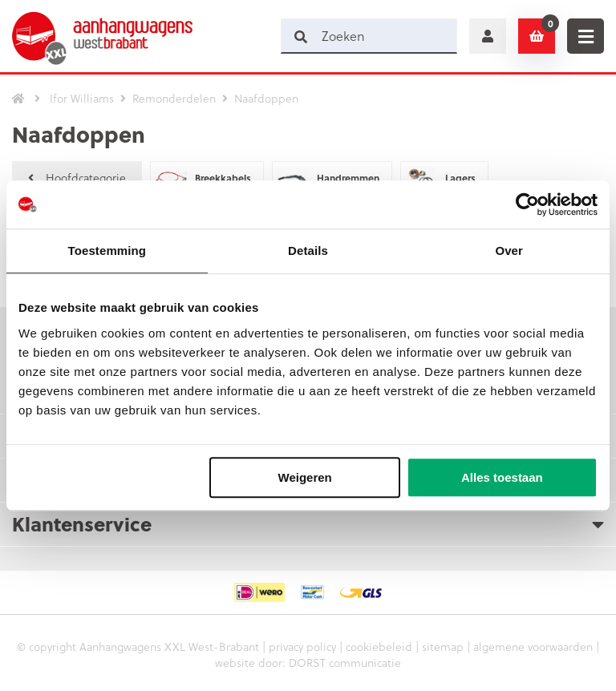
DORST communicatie (345, 663)
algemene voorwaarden (533, 647)
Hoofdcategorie (77, 178)
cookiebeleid (379, 647)
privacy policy (302, 647)
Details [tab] (308, 251)
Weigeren (305, 477)
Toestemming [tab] (107, 251)
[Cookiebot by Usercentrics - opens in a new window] (527, 204)
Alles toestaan (502, 477)
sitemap (443, 647)
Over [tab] (509, 251)
